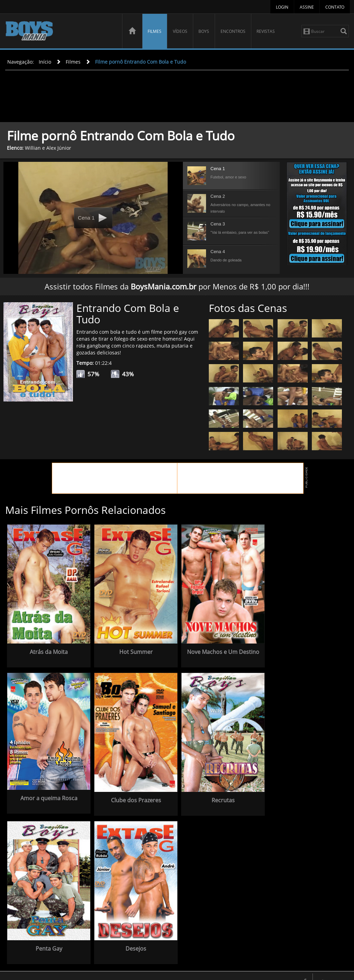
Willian (33, 148)
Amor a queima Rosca (301, 646)
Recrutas (48, 935)
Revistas (266, 31)
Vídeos (180, 31)
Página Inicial (176, 969)
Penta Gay (132, 935)
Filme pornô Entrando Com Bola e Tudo (141, 62)
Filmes (155, 31)
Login (282, 7)
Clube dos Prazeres (301, 791)
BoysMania (60, 32)
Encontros (233, 31)
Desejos (216, 935)
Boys (204, 31)
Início (45, 62)
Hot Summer (132, 648)
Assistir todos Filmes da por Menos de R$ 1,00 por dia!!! (177, 286)
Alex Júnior (59, 148)
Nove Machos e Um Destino (216, 651)
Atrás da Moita (47, 648)
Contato (335, 7)
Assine (307, 7)
